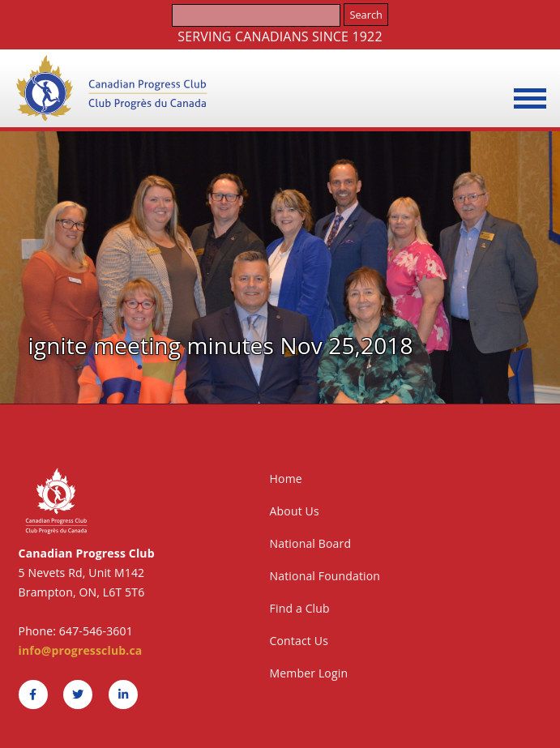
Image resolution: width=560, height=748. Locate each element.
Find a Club (300, 608)
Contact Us (299, 641)
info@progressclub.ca (81, 650)
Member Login (309, 673)
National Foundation (325, 576)
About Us (295, 511)
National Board (311, 543)
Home (286, 479)
